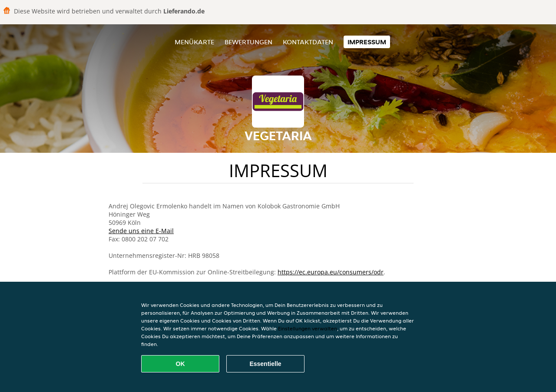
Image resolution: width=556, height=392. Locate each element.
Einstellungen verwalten (308, 328)
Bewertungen (248, 42)
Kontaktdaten (308, 42)
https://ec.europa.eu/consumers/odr (331, 272)
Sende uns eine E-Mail (141, 231)
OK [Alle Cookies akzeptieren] (180, 364)
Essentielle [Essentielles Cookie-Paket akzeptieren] (265, 364)
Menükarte (194, 42)
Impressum (367, 42)
